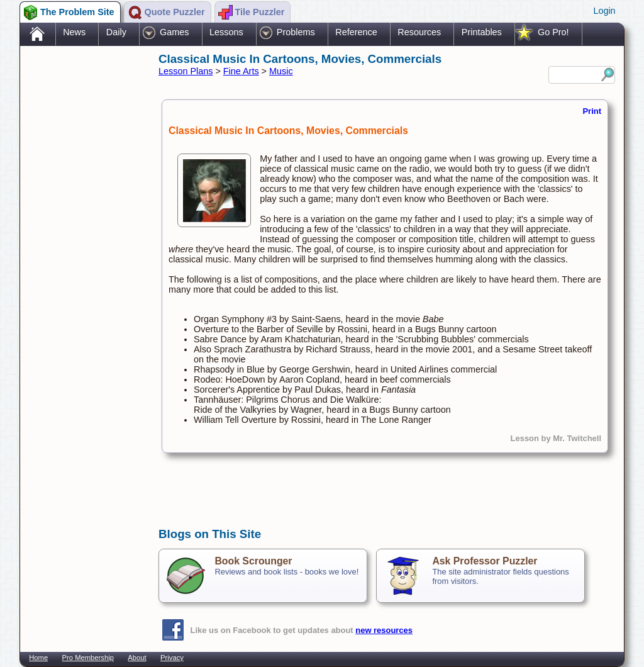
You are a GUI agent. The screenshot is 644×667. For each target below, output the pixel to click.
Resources (419, 32)
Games (174, 32)
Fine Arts (241, 71)
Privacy (172, 658)
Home (38, 658)
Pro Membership (88, 658)
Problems (296, 32)
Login (604, 11)
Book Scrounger (253, 561)
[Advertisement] (83, 247)
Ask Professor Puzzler (485, 561)
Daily (116, 32)
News (74, 32)
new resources (384, 630)
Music (281, 71)
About (137, 658)
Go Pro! (553, 32)
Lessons (226, 32)
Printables (482, 32)
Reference (356, 32)
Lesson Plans (186, 71)
